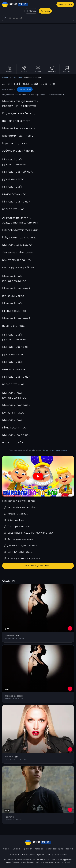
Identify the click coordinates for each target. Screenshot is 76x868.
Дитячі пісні (17, 78)
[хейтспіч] (38, 795)
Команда (39, 849)
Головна (6, 78)
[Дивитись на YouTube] (38, 476)
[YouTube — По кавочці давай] (70, 689)
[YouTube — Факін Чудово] (70, 628)
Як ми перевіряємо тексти (55, 450)
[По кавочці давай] (38, 674)
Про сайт (27, 849)
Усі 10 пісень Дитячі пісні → (38, 566)
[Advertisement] (38, 44)
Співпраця (14, 854)
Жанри (7, 849)
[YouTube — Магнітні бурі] (70, 749)
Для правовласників (57, 854)
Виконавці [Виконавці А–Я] (65, 4)
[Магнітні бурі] (38, 734)
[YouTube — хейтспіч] (70, 810)
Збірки (16, 849)
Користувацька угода (33, 854)
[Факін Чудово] (38, 613)
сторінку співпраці (61, 862)
